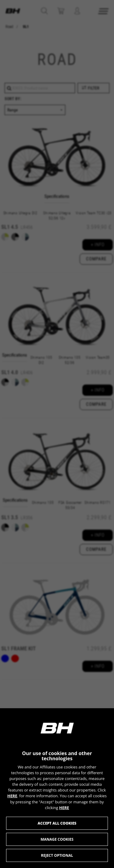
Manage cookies (57, 839)
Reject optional (57, 855)
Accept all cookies (57, 823)
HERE (12, 796)
